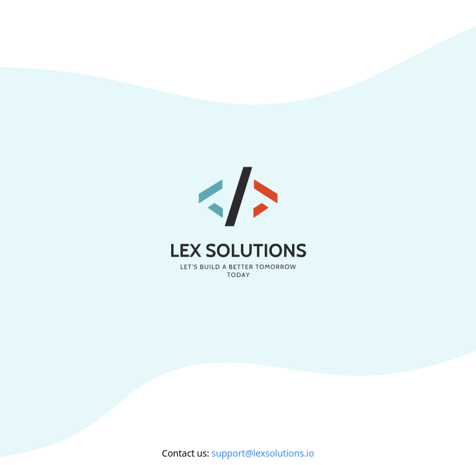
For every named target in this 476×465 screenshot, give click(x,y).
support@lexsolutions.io (263, 453)
